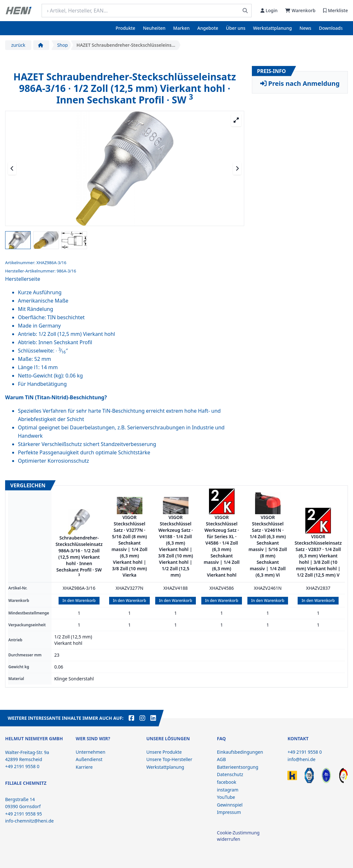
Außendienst (89, 759)
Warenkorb (300, 10)
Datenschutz (230, 774)
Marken (181, 28)
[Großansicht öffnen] (236, 120)
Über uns (236, 28)
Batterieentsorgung (238, 767)
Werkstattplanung (273, 28)
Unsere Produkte (164, 752)
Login (269, 10)
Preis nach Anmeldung (300, 83)
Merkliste (336, 10)
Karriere (84, 767)
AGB (221, 759)
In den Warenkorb (79, 600)
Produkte (125, 28)
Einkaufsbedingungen (240, 752)
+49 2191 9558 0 (305, 752)
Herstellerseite (23, 279)
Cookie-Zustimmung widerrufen (238, 836)
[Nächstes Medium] (237, 168)
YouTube (226, 797)
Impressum (229, 812)
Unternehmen (91, 752)
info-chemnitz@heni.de (29, 821)
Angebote (208, 28)
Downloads (331, 28)
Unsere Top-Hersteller (169, 759)
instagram (228, 790)
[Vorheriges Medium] (12, 168)
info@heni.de (301, 759)
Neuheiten (154, 28)
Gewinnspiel (230, 805)
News (305, 28)
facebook (227, 782)
